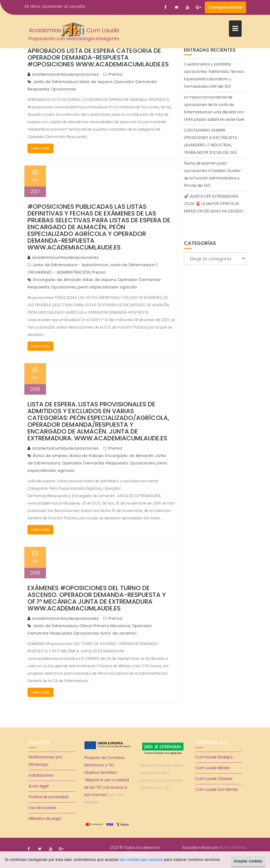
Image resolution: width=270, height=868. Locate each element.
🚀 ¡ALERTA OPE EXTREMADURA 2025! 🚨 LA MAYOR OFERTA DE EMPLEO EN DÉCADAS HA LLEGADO (214, 204)
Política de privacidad (49, 797)
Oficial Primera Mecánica (105, 626)
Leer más (40, 148)
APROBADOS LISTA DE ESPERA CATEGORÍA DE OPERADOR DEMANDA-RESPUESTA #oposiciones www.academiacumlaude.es (98, 57)
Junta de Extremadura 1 (133, 265)
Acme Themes (233, 847)
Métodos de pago (45, 818)
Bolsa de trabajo (87, 456)
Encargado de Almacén (57, 280)
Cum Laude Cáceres (214, 779)
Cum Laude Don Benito (217, 789)
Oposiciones (63, 89)
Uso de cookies (43, 808)
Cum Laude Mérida (213, 768)
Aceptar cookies (248, 861)
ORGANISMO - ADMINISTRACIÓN (59, 272)
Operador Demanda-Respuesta (95, 463)
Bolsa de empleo (51, 456)
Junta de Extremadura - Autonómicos (70, 265)
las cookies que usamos (141, 860)
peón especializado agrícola (107, 287)
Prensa (115, 74)
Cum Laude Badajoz (214, 757)
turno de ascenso (119, 633)
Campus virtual (226, 7)
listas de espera (96, 82)
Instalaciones (41, 775)
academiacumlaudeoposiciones (63, 74)
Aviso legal (39, 786)
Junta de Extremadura (55, 82)
